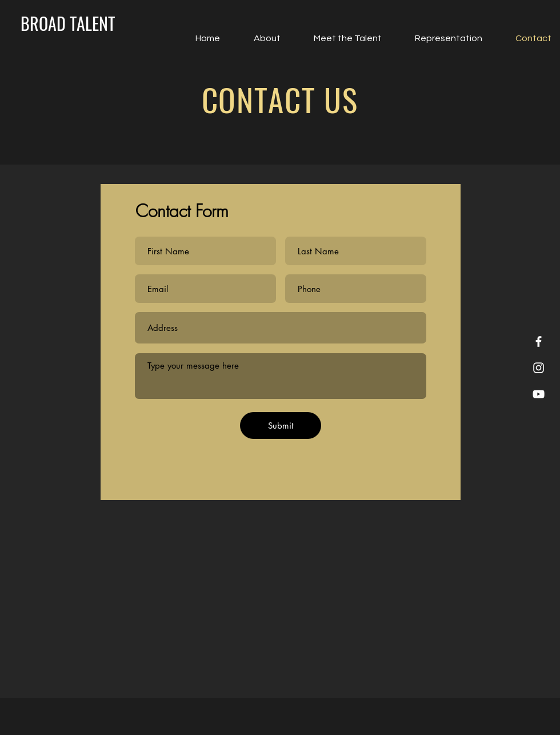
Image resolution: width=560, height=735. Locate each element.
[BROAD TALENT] (68, 23)
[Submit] (281, 426)
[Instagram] (539, 368)
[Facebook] (539, 341)
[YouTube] (539, 394)
